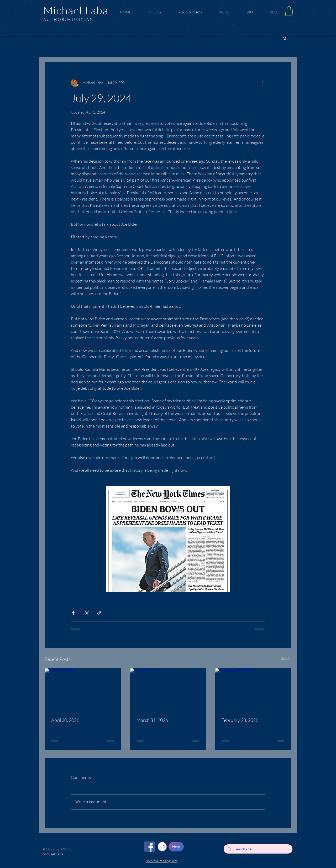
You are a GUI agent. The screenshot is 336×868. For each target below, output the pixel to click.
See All (286, 658)
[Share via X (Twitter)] (86, 613)
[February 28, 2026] (253, 690)
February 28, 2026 (240, 720)
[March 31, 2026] (168, 690)
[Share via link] (99, 613)
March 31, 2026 (152, 720)
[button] (289, 11)
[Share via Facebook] (73, 613)
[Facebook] (149, 847)
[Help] (176, 847)
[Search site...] (258, 849)
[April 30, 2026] (83, 690)
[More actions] (262, 83)
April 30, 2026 (65, 720)
